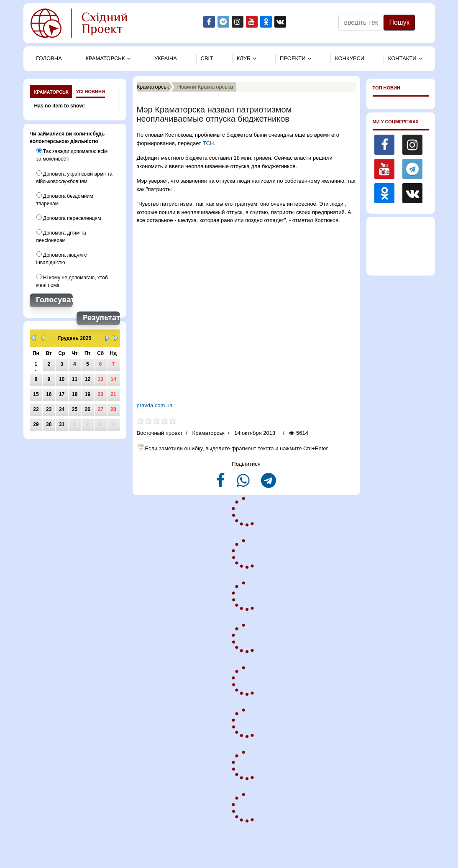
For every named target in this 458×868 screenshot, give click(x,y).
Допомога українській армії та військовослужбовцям (74, 177)
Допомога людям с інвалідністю (61, 258)
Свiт (207, 58)
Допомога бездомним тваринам (65, 199)
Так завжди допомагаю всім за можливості (72, 155)
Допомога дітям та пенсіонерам (61, 236)
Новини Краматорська (205, 87)
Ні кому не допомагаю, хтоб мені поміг (72, 280)
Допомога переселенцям (69, 217)
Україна (166, 58)
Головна (49, 58)
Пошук (399, 22)
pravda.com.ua (156, 405)
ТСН (209, 143)
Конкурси (350, 58)
